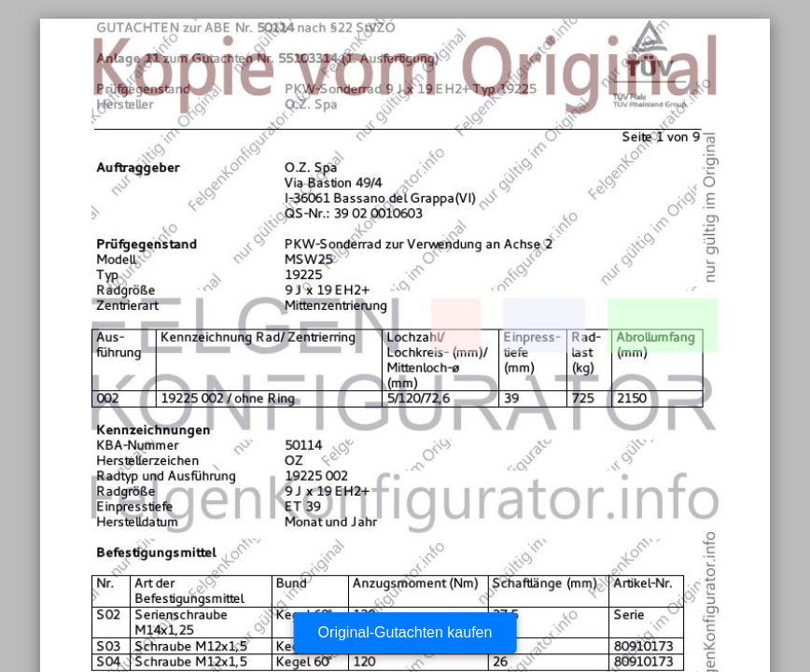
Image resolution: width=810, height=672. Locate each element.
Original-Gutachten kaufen (405, 632)
